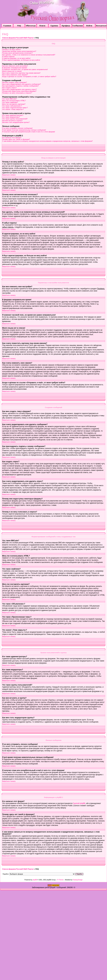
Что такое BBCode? (10, 99)
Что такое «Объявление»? (12, 106)
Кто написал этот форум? (12, 138)
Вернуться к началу (9, 175)
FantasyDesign (78, 880)
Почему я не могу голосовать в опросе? (17, 93)
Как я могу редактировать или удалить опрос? (19, 89)
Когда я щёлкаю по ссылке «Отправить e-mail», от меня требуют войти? (29, 76)
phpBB (35, 880)
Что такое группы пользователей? (15, 119)
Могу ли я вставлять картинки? (14, 104)
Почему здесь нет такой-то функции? (16, 139)
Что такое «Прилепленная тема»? (15, 108)
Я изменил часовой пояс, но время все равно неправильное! (25, 69)
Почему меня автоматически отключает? (17, 53)
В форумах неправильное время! (15, 68)
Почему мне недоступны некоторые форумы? (19, 91)
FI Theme (60, 880)
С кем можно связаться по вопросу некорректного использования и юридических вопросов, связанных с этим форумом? (47, 141)
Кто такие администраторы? (13, 115)
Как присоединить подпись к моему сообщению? (20, 86)
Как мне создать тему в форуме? (15, 82)
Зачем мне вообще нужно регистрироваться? (19, 51)
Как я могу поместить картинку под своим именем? (21, 73)
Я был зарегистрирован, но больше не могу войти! (21, 60)
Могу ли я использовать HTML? (14, 101)
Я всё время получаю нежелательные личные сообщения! (24, 130)
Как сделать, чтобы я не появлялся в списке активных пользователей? (29, 55)
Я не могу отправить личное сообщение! (17, 128)
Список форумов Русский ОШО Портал (18, 38)
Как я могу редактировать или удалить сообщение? (21, 84)
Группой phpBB (79, 803)
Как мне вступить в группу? (12, 121)
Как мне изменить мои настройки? (15, 66)
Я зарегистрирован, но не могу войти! (16, 58)
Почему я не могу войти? (12, 49)
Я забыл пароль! (8, 57)
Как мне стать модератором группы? (16, 122)
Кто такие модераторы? (11, 117)
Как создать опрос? (9, 88)
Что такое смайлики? (10, 102)
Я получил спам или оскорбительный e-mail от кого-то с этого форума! (29, 132)
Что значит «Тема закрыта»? (13, 109)
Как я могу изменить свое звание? (15, 75)
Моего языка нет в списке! (12, 71)
